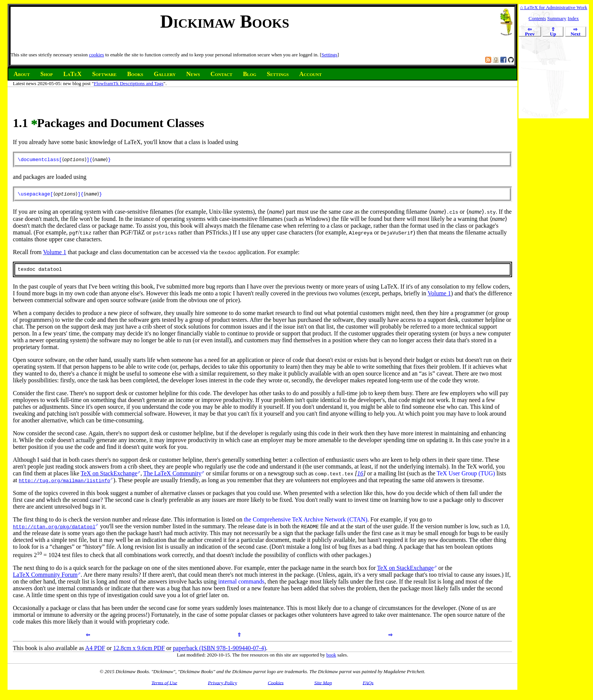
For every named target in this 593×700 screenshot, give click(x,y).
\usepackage (34, 196)
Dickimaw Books (224, 21)
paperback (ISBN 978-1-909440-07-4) (219, 651)
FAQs (368, 685)
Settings (329, 55)
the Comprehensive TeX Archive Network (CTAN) (306, 522)
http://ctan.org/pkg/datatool (54, 529)
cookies (96, 55)
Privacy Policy (223, 685)
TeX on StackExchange (109, 476)
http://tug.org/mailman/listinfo (65, 483)
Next (576, 32)
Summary (557, 18)
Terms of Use (164, 685)
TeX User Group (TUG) (466, 476)
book (331, 658)
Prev (530, 32)
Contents (537, 18)
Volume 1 (55, 254)
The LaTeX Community (172, 476)
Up (553, 32)
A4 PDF (95, 651)
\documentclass (38, 160)
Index (573, 18)
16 (360, 476)
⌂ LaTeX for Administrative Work (553, 7)
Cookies (276, 685)
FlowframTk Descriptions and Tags (129, 83)
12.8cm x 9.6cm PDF (139, 651)
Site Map (323, 685)
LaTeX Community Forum (45, 578)
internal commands (241, 584)
